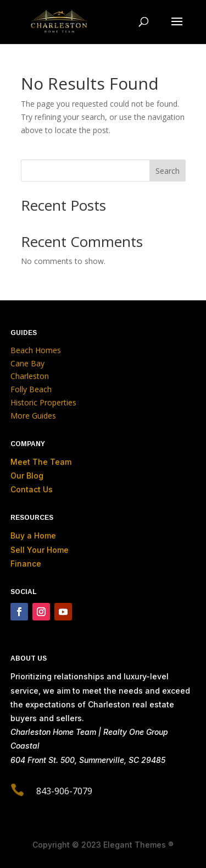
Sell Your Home (40, 550)
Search (168, 171)
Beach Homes (36, 350)
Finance (26, 564)
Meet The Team (41, 462)
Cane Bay (27, 363)
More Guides (34, 416)
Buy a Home (33, 535)
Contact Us (32, 489)
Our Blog (27, 476)
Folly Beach (31, 389)
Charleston (30, 376)
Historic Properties (43, 402)
